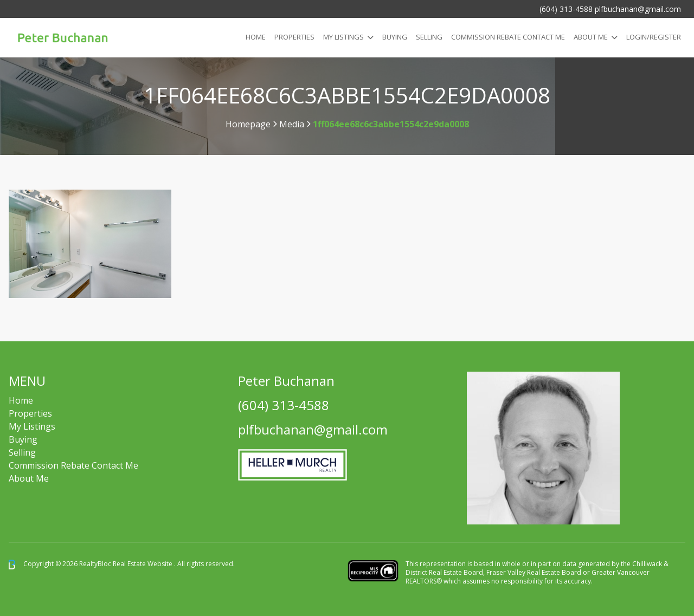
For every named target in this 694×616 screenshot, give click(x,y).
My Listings (343, 37)
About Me (591, 37)
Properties (294, 37)
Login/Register (654, 37)
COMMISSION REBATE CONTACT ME (508, 37)
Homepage (248, 124)
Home (256, 37)
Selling (429, 37)
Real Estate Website (143, 564)
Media (292, 124)
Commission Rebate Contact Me (73, 465)
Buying (395, 37)
